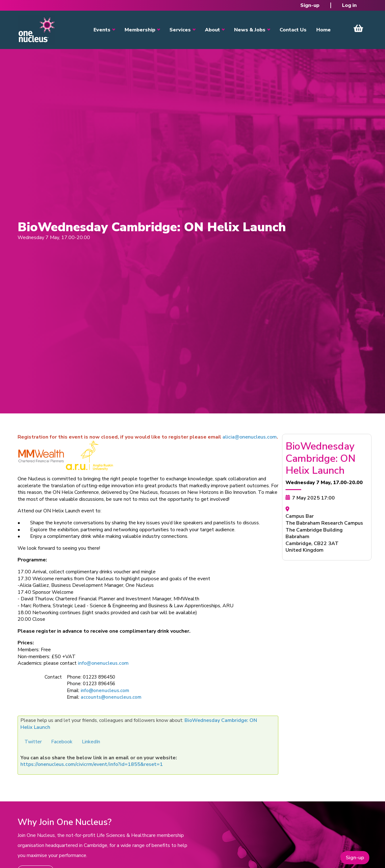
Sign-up (310, 5)
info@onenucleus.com (103, 663)
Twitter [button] (33, 742)
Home (324, 30)
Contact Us (293, 30)
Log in (349, 5)
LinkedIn (91, 742)
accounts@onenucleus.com (111, 697)
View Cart (358, 28)
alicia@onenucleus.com (250, 437)
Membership (140, 30)
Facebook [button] (62, 742)
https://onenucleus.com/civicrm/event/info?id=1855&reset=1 (92, 764)
